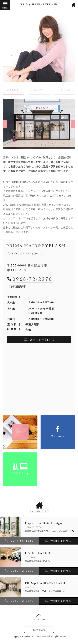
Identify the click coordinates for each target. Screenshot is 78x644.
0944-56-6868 (19, 540)
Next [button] (73, 124)
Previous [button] (5, 124)
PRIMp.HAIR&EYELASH (39, 5)
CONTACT (39, 630)
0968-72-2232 (19, 571)
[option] (39, 124)
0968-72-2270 (19, 601)
